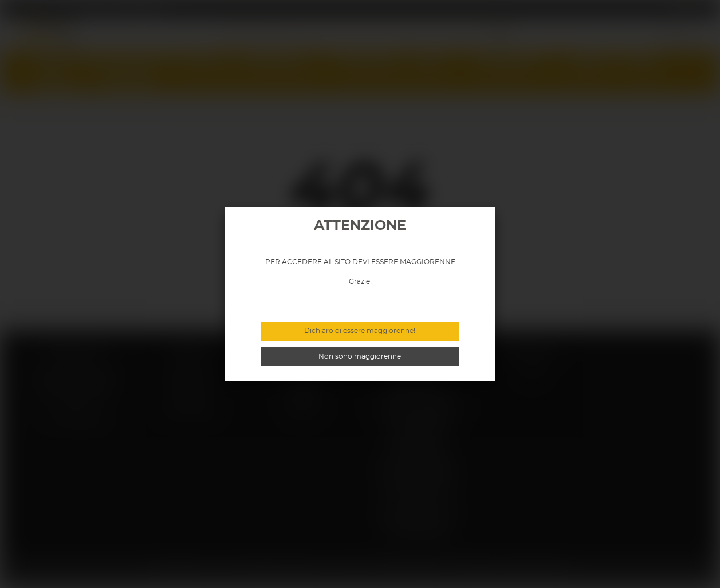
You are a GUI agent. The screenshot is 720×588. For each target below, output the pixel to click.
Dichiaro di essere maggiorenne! (360, 331)
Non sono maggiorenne (360, 356)
